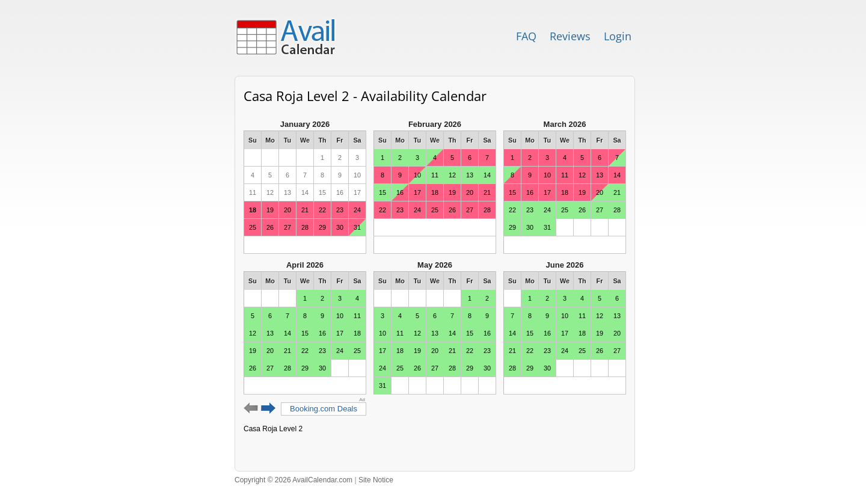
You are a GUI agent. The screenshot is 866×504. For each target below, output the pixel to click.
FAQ (526, 36)
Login (618, 36)
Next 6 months (269, 408)
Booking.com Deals (324, 409)
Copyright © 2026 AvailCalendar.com (293, 480)
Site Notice (376, 480)
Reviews (570, 36)
